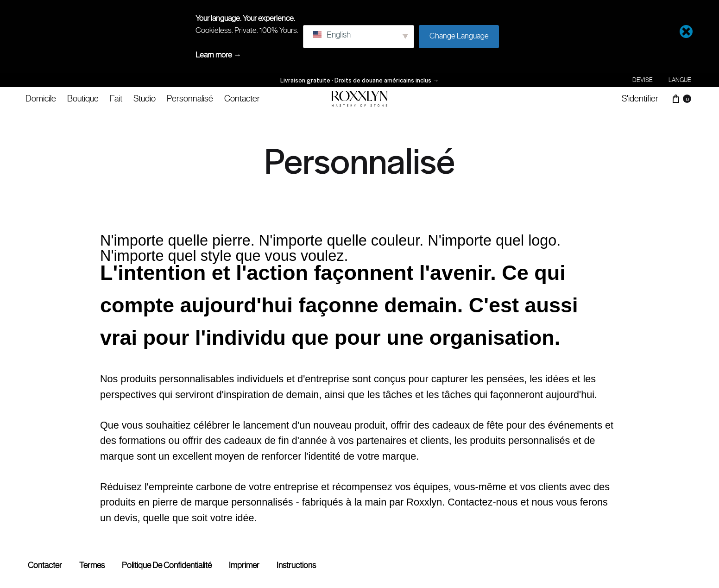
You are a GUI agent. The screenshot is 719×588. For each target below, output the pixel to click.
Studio (145, 98)
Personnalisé (190, 98)
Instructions (296, 565)
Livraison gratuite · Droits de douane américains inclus (360, 80)
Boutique (83, 98)
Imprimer (244, 565)
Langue (680, 80)
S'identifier (640, 98)
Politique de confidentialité (167, 565)
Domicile (41, 98)
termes (92, 565)
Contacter (242, 98)
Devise (643, 80)
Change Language (459, 36)
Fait (116, 98)
